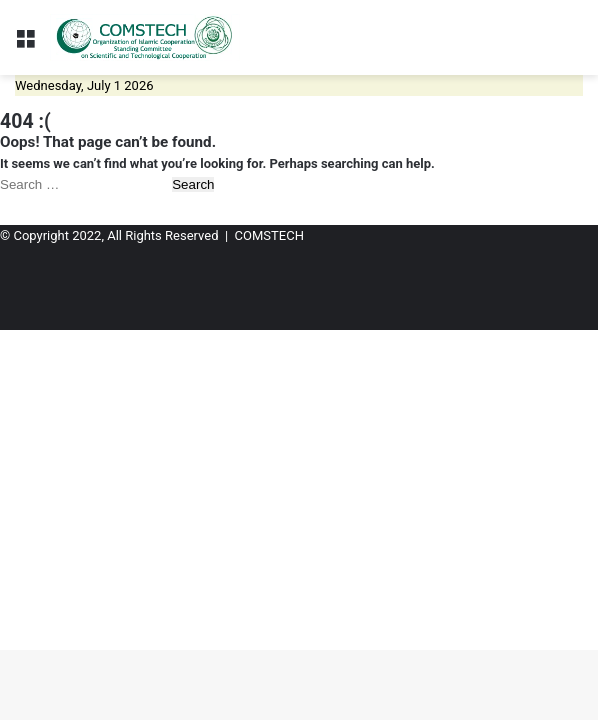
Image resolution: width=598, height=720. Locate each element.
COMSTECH (269, 235)
